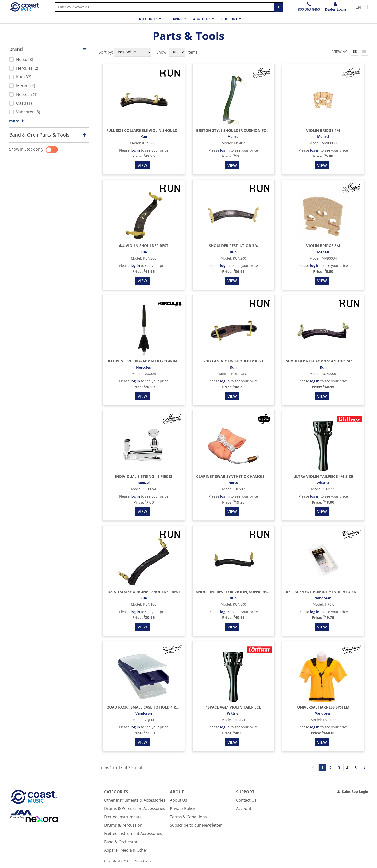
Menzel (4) (22, 86)
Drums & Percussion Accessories (135, 808)
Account (244, 808)
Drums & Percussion (123, 825)
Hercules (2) (24, 68)
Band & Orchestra (121, 842)
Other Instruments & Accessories (135, 800)
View (142, 166)
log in (135, 150)
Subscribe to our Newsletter (196, 825)
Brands (175, 19)
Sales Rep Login (355, 791)
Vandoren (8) (25, 112)
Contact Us (246, 800)
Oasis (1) (20, 103)
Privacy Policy (182, 808)
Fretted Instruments (123, 817)
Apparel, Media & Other (126, 850)
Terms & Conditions (188, 817)
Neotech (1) (23, 94)
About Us (179, 800)
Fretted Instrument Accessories (133, 833)
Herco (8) (21, 60)
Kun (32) (20, 77)
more (14, 121)
